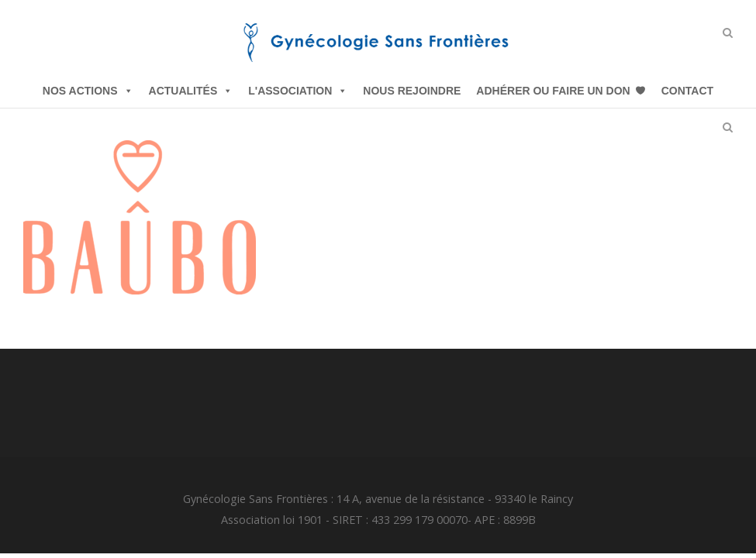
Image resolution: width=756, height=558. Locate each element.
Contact (687, 91)
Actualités (191, 91)
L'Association (298, 91)
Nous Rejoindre (412, 91)
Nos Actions (88, 91)
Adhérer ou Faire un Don (553, 91)
